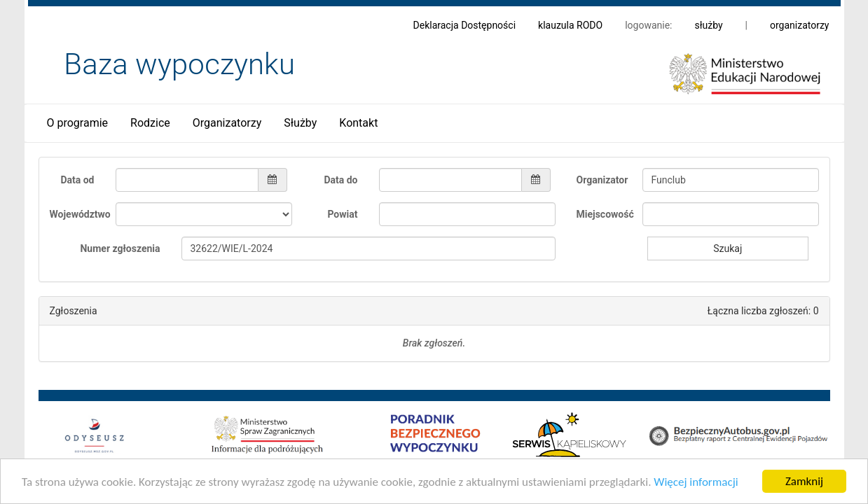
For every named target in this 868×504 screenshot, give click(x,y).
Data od (77, 180)
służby (708, 25)
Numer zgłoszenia (120, 248)
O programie (78, 123)
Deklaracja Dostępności (465, 25)
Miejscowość (604, 214)
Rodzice (150, 123)
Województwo (77, 214)
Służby (300, 123)
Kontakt (358, 123)
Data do (340, 180)
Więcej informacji (696, 484)
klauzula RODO (570, 25)
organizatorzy (800, 25)
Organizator (602, 180)
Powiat (342, 214)
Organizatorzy (227, 123)
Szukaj (728, 248)
